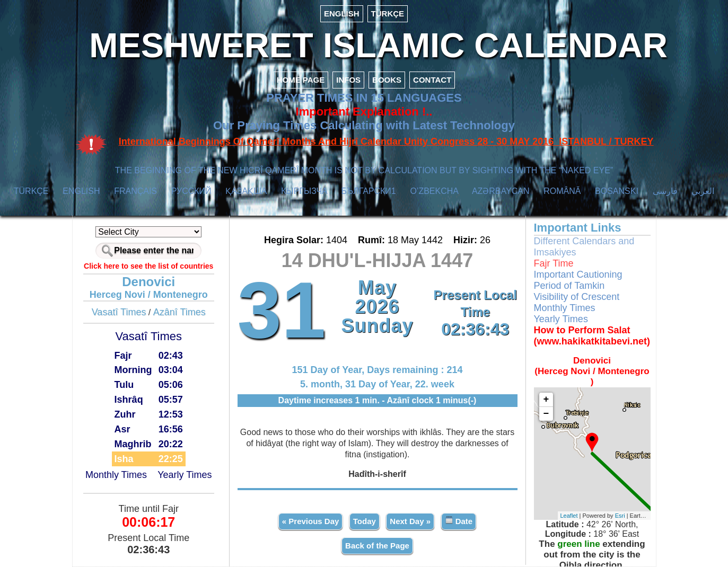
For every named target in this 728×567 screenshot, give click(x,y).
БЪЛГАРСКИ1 (369, 191)
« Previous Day (311, 521)
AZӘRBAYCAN (501, 191)
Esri (620, 516)
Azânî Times (179, 312)
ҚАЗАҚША (246, 191)
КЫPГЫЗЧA (304, 191)
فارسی (665, 191)
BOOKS (387, 80)
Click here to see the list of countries (148, 266)
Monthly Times (116, 475)
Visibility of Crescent (577, 297)
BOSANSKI (617, 191)
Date (459, 521)
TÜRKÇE (388, 14)
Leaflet (569, 516)
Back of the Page (377, 546)
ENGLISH (342, 14)
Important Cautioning (578, 274)
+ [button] (546, 400)
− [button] (546, 414)
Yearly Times (185, 475)
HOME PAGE (301, 80)
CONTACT (432, 80)
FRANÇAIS (135, 191)
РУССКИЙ (191, 191)
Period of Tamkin (569, 286)
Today (365, 521)
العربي (703, 191)
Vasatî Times (119, 312)
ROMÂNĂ (562, 191)
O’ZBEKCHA (434, 191)
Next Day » (410, 521)
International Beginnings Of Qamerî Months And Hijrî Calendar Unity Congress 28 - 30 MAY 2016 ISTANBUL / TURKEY (386, 141)
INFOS (348, 80)
